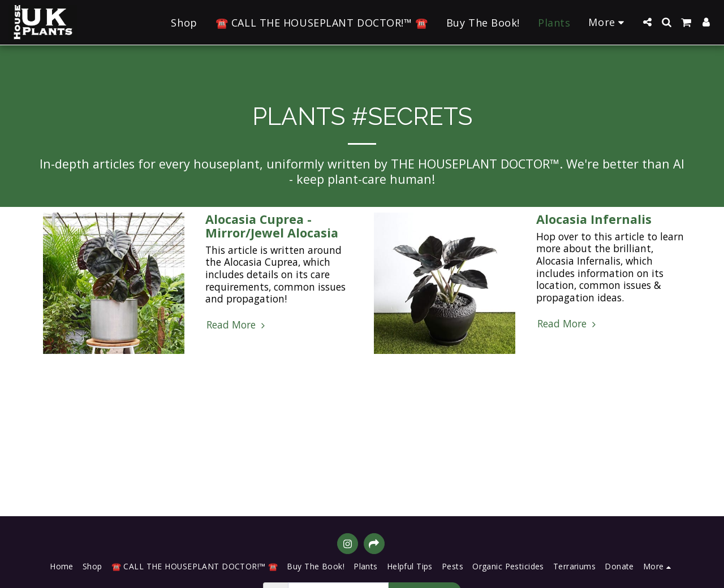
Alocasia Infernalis (594, 219)
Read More (237, 325)
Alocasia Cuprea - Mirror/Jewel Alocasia (272, 226)
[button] (647, 22)
